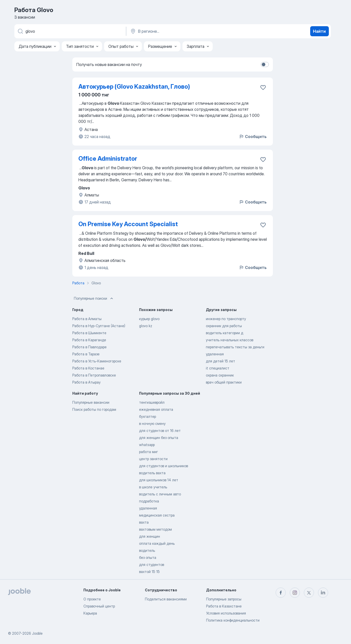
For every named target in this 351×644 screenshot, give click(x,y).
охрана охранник (220, 375)
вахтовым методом (155, 529)
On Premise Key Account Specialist (128, 224)
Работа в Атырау (86, 382)
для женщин (150, 536)
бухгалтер (148, 416)
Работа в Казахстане (224, 606)
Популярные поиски (94, 298)
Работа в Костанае (88, 368)
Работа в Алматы (87, 319)
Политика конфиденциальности (233, 620)
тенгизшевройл (152, 402)
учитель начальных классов (230, 340)
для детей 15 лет (220, 361)
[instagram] (295, 593)
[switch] (265, 64)
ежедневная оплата (156, 409)
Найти (319, 31)
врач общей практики (224, 382)
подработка (149, 501)
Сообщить (253, 137)
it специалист (218, 368)
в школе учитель (153, 487)
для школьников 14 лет (159, 480)
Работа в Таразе (86, 354)
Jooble (37, 633)
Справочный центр (99, 606)
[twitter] (309, 593)
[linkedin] (323, 593)
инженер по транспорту (226, 319)
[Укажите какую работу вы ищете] (70, 31)
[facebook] (281, 593)
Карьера (90, 613)
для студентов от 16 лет (160, 431)
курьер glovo (149, 319)
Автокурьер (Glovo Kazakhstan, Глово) (134, 87)
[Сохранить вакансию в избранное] (263, 87)
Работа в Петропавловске (94, 375)
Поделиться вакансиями (166, 599)
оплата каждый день (157, 543)
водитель (147, 550)
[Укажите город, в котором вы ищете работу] (182, 31)
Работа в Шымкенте (89, 333)
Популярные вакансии (91, 402)
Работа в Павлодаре (89, 347)
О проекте (92, 599)
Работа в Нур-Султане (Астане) (99, 326)
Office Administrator (108, 159)
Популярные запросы (224, 599)
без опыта (148, 557)
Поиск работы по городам (94, 409)
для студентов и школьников (164, 466)
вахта (144, 522)
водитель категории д (225, 333)
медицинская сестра (157, 515)
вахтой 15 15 (149, 572)
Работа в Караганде (89, 340)
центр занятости (153, 459)
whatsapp (147, 445)
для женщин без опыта (159, 438)
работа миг (149, 452)
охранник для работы (224, 326)
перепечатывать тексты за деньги (235, 347)
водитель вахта (152, 473)
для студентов (152, 565)
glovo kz (146, 326)
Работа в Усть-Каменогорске (97, 361)
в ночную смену (152, 423)
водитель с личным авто (160, 494)
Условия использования (226, 613)
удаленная (215, 354)
